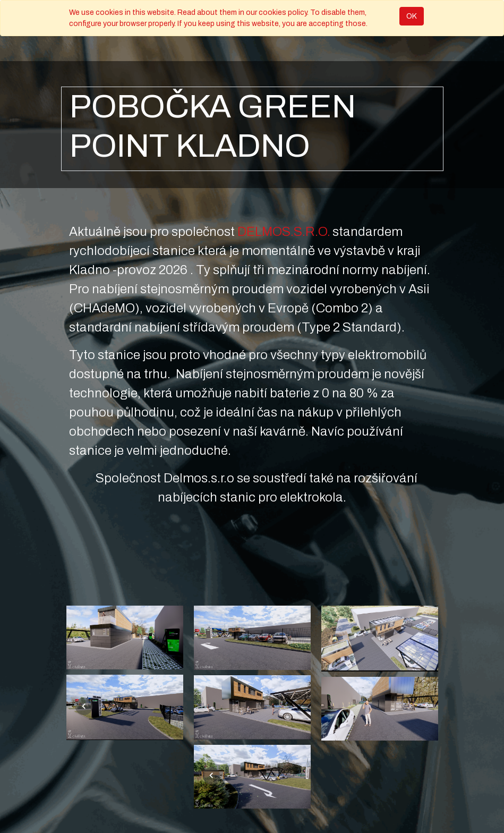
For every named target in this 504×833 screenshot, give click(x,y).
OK (412, 16)
